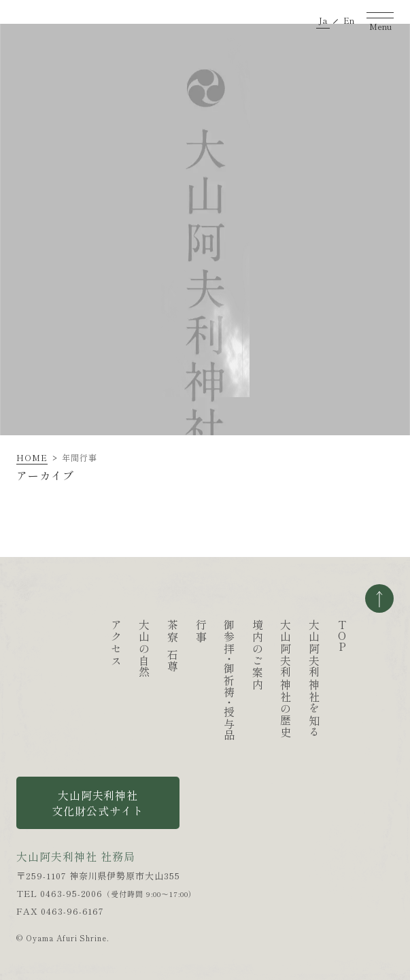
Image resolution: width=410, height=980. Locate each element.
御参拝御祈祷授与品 (229, 680)
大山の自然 (144, 649)
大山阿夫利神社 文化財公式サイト (98, 802)
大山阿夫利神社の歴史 (286, 679)
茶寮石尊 (173, 646)
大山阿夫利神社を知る (314, 679)
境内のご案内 (258, 655)
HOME (32, 457)
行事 (201, 631)
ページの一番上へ (379, 598)
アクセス (116, 643)
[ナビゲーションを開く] (380, 18)
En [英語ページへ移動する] (349, 18)
